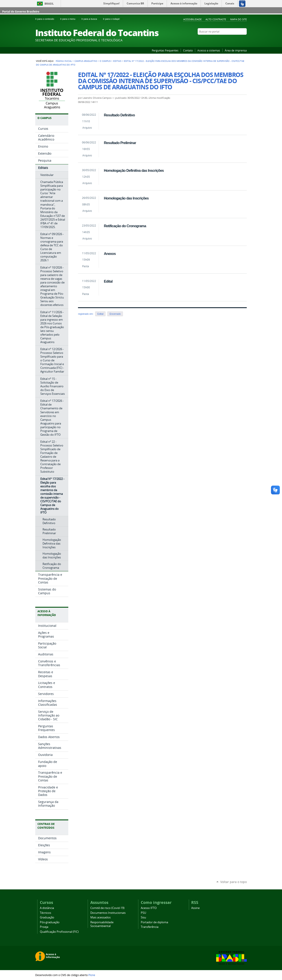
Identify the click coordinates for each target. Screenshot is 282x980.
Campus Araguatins (86, 61)
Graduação (47, 917)
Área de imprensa (236, 50)
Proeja (44, 927)
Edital (108, 281)
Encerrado (115, 314)
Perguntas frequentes (165, 50)
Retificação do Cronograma (125, 226)
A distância (47, 908)
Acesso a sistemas (209, 50)
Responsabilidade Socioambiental (102, 924)
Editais (117, 61)
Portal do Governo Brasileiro (21, 12)
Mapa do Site (238, 19)
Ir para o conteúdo (47, 19)
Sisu (143, 917)
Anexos (110, 254)
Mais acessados (100, 917)
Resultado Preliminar (120, 143)
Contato (188, 50)
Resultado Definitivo (119, 115)
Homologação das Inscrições (126, 198)
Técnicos (45, 913)
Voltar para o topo (234, 882)
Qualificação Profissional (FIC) (59, 932)
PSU (143, 913)
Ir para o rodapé (113, 19)
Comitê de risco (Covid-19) (107, 908)
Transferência (150, 927)
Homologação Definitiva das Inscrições (134, 170)
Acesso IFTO (149, 908)
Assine (195, 908)
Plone (92, 975)
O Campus (105, 61)
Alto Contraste (216, 19)
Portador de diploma (154, 922)
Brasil (49, 4)
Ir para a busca (91, 19)
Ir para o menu (70, 19)
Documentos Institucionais (108, 913)
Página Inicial (64, 61)
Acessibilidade (192, 19)
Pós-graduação (50, 922)
